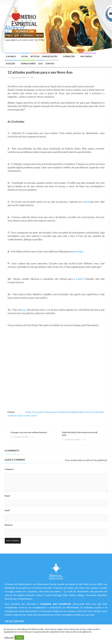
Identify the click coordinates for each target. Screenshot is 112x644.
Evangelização (50, 56)
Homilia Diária (28, 64)
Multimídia (86, 56)
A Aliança (11, 56)
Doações (10, 64)
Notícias (35, 56)
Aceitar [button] (19, 637)
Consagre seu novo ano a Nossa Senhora (29, 432)
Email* (7, 510)
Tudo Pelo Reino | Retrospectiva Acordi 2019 (80, 434)
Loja (40, 64)
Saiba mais (9, 637)
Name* (8, 496)
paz (24, 310)
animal (86, 202)
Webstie (9, 525)
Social (25, 56)
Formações (69, 56)
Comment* (9, 469)
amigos (80, 251)
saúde (79, 279)
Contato (50, 64)
